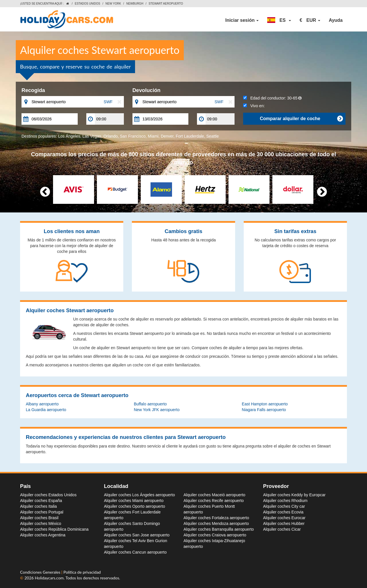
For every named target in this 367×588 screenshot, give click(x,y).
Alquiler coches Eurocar (284, 518)
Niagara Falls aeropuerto (264, 410)
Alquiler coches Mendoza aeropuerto (216, 523)
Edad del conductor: (272, 98)
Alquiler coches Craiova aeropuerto (215, 535)
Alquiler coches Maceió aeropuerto (214, 495)
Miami (153, 136)
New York (113, 4)
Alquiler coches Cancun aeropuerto (135, 552)
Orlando (111, 136)
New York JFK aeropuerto (157, 410)
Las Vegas (92, 136)
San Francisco (133, 136)
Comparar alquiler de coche (301, 119)
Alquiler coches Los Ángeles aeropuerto (140, 495)
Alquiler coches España (41, 501)
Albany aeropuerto (42, 404)
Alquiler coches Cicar (282, 529)
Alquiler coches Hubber (284, 523)
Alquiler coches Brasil (39, 518)
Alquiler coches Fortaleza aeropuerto (216, 518)
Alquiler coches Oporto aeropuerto (135, 506)
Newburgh (135, 4)
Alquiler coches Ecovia (283, 512)
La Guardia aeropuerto (46, 410)
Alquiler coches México (41, 523)
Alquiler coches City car (284, 506)
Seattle (212, 136)
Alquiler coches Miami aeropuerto (134, 501)
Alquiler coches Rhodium (285, 501)
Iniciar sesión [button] (242, 20)
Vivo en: (254, 106)
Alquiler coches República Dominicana (54, 529)
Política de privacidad (82, 572)
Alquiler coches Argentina (43, 535)
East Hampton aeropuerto (265, 404)
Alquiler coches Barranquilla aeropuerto (219, 529)
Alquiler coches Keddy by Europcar (294, 495)
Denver (167, 136)
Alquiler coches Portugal (42, 512)
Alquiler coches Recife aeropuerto (214, 501)
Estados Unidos (88, 4)
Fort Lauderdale (190, 136)
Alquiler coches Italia (38, 506)
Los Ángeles (69, 136)
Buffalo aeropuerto (150, 404)
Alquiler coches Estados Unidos (48, 495)
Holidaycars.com (49, 578)
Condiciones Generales (41, 572)
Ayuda (336, 20)
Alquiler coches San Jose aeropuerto (137, 535)
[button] (279, 20)
